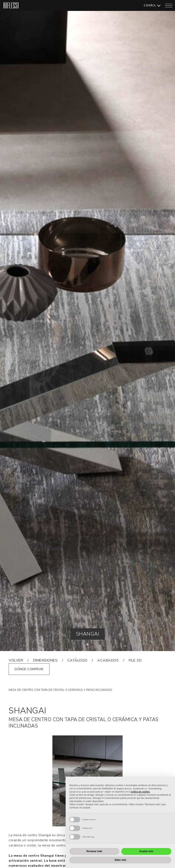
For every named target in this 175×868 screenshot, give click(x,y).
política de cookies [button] (140, 792)
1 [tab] (89, 646)
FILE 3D (135, 660)
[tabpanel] (87, 326)
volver (16, 660)
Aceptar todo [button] (146, 851)
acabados (108, 660)
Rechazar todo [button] (94, 851)
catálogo (77, 660)
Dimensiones (45, 660)
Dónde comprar (29, 669)
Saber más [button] (120, 860)
